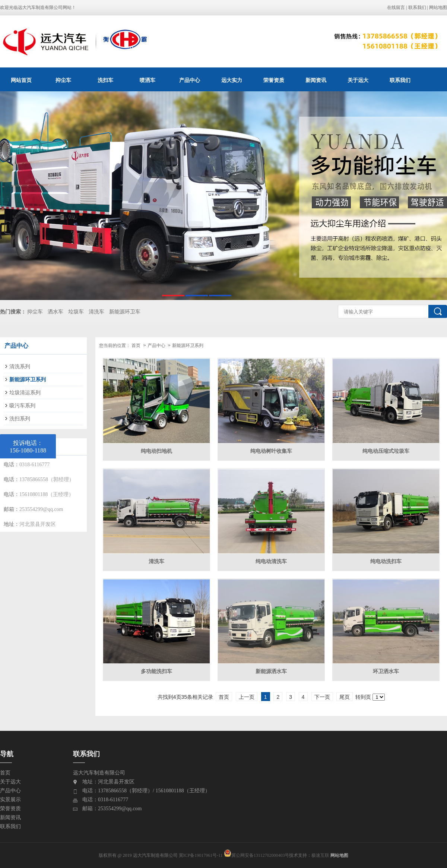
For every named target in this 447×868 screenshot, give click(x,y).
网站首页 (21, 80)
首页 (136, 345)
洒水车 (56, 312)
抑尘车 (63, 80)
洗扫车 (105, 80)
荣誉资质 (274, 80)
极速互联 (320, 855)
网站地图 (438, 7)
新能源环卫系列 (188, 345)
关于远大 (358, 80)
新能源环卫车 (125, 312)
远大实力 (232, 80)
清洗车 (96, 312)
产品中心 (190, 80)
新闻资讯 (316, 80)
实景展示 (10, 800)
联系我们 (417, 7)
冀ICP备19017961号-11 (201, 855)
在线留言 (396, 7)
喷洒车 (148, 80)
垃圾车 (76, 312)
